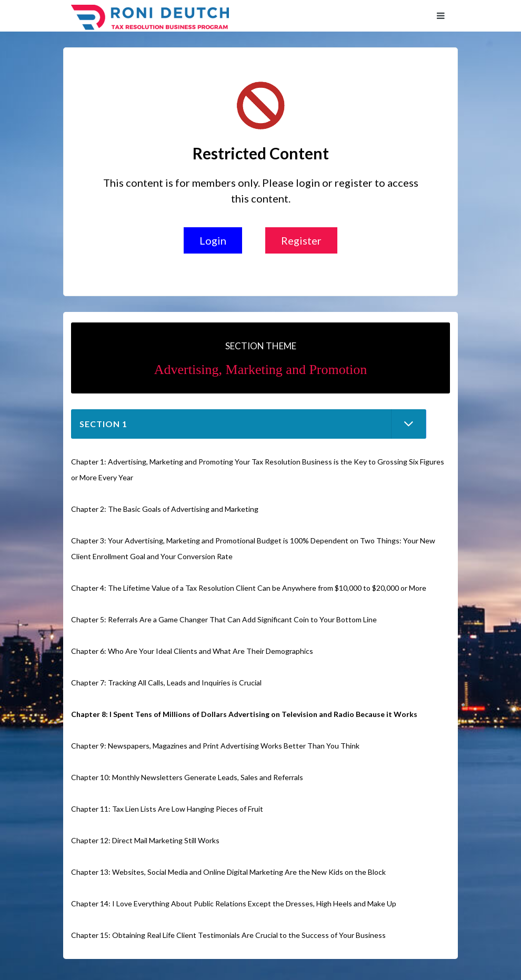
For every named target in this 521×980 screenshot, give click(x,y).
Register (301, 240)
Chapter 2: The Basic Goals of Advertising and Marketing (165, 509)
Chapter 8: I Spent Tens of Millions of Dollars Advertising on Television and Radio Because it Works (244, 714)
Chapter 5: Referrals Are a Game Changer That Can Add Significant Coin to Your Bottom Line (224, 619)
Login (213, 240)
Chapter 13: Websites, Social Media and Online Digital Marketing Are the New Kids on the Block (228, 872)
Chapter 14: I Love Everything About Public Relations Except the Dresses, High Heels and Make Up (234, 903)
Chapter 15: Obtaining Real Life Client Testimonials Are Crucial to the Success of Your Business (228, 935)
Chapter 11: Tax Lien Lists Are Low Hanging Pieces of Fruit (167, 809)
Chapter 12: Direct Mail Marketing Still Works (145, 840)
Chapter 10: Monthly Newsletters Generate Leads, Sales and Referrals (187, 777)
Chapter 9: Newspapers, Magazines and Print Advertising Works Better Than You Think (215, 746)
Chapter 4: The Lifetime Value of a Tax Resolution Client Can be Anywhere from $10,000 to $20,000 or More (249, 588)
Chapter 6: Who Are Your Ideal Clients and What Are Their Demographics (192, 651)
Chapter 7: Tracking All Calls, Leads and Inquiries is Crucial (166, 683)
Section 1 (103, 424)
